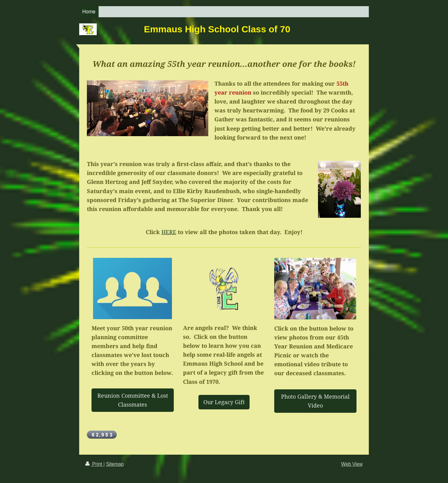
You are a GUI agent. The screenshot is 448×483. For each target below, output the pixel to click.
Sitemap (115, 464)
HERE (169, 232)
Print (94, 464)
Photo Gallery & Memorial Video (315, 401)
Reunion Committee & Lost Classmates (133, 400)
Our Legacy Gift (224, 402)
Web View (352, 464)
